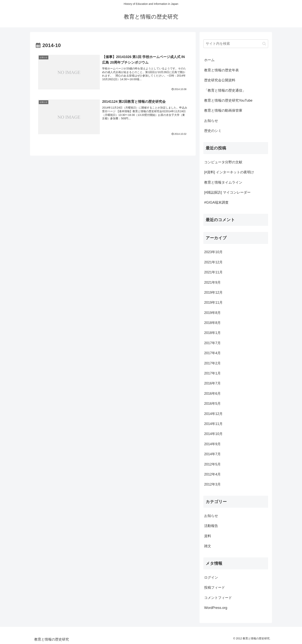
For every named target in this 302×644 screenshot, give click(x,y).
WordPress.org (216, 608)
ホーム (209, 60)
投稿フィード (215, 588)
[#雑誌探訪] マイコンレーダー (227, 192)
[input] (236, 44)
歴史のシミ (213, 131)
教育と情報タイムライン (223, 182)
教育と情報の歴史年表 (221, 70)
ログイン (211, 577)
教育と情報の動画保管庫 (223, 110)
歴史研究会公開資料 (220, 80)
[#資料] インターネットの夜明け (229, 172)
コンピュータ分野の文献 (223, 162)
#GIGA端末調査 (216, 202)
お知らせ (211, 121)
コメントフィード (218, 598)
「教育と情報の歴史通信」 (225, 90)
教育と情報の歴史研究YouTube (228, 100)
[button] (264, 44)
